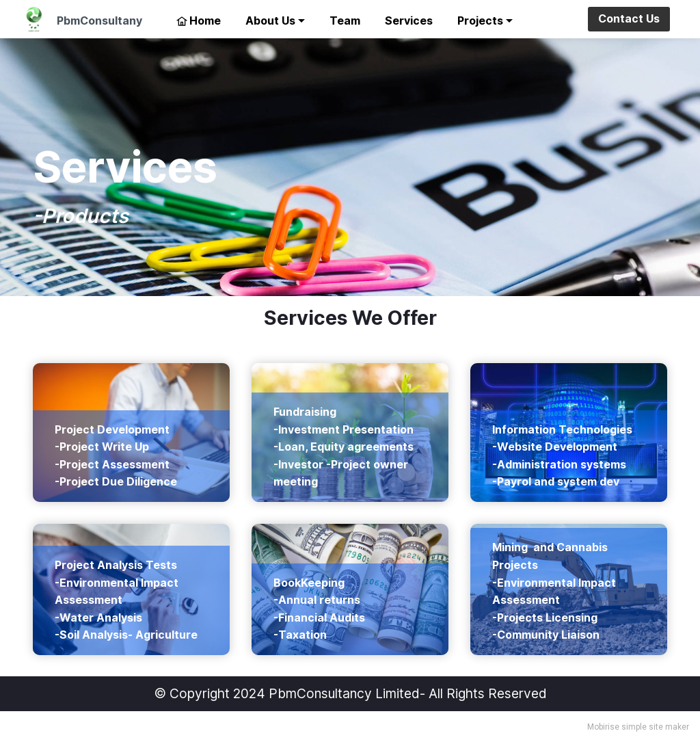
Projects (480, 21)
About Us (270, 21)
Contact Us (629, 18)
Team (345, 21)
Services (409, 21)
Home (199, 21)
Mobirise (603, 727)
